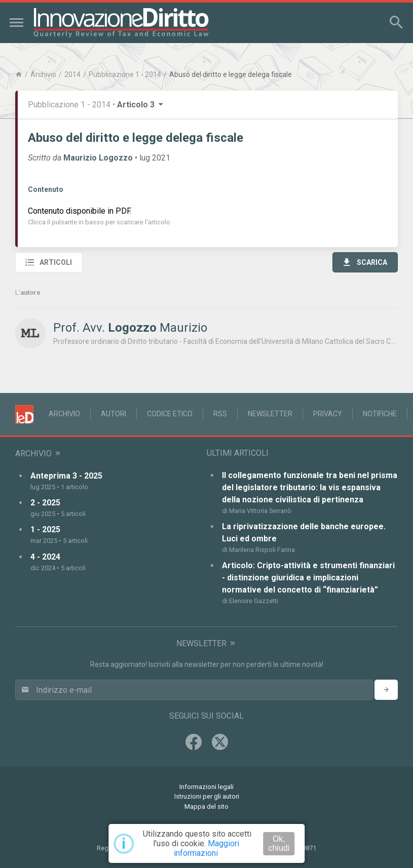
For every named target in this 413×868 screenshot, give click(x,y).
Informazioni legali (206, 787)
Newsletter (270, 414)
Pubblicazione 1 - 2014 (125, 74)
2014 (72, 74)
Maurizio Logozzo (98, 158)
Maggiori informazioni (206, 848)
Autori (114, 414)
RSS (220, 414)
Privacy (328, 414)
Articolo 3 (141, 105)
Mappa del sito (206, 806)
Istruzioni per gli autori (207, 796)
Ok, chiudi (279, 843)
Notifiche (380, 414)
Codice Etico (170, 414)
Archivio (43, 74)
